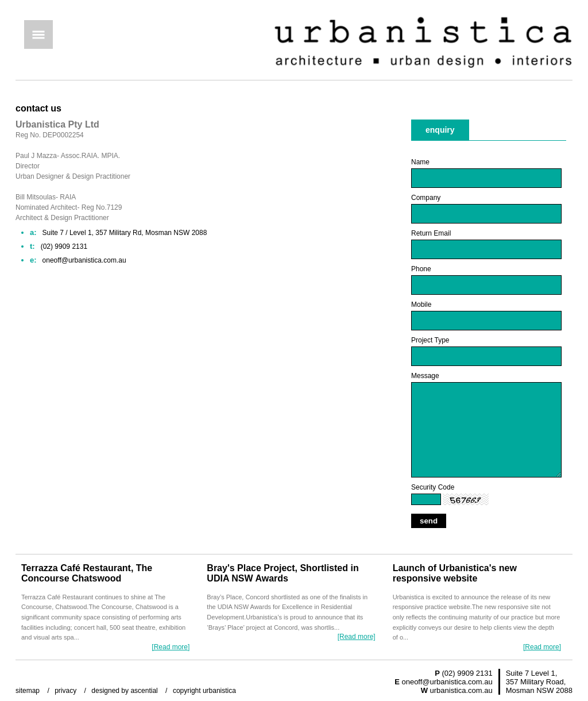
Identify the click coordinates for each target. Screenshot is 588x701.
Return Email (431, 233)
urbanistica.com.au (461, 690)
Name (420, 162)
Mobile (421, 305)
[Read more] (171, 647)
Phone (421, 269)
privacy (65, 691)
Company (426, 198)
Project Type (430, 340)
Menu (38, 34)
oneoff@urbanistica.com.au (447, 682)
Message (425, 376)
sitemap (28, 691)
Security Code (433, 487)
